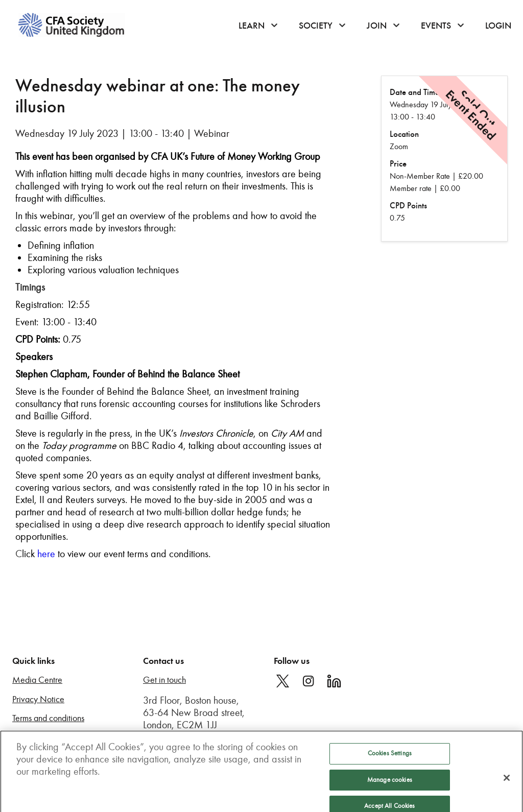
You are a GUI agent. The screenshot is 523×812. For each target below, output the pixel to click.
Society (316, 26)
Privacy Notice (38, 699)
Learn (252, 26)
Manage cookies (390, 785)
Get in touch (164, 680)
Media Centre (37, 680)
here (46, 554)
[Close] (507, 783)
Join (377, 26)
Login (498, 26)
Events (436, 26)
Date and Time (414, 92)
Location (404, 134)
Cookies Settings (390, 759)
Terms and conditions (48, 718)
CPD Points (408, 206)
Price (398, 164)
